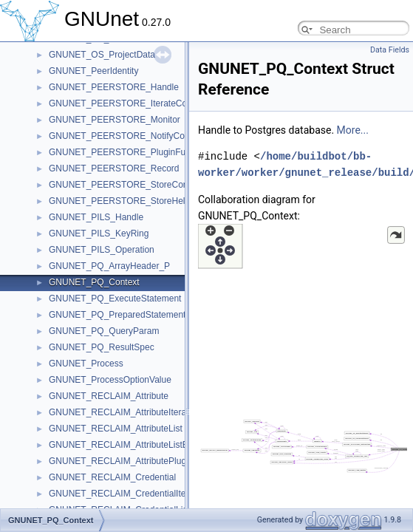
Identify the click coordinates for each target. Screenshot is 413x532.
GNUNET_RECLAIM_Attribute (109, 396)
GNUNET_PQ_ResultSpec (102, 347)
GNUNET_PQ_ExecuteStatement (115, 299)
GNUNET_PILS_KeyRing (99, 233)
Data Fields (390, 50)
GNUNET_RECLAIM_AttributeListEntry (126, 445)
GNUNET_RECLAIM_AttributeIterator (123, 412)
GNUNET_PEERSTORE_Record (114, 168)
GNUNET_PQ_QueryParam (104, 331)
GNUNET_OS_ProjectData (102, 55)
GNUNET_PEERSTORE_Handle (114, 87)
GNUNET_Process (86, 364)
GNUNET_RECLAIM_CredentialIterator (126, 494)
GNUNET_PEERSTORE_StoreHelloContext (136, 201)
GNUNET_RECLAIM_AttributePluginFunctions (140, 461)
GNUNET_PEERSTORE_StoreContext (126, 185)
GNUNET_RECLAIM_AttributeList (116, 429)
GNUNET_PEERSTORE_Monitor (115, 120)
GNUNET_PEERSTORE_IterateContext (127, 103)
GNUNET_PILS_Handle (96, 217)
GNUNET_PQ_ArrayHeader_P (109, 266)
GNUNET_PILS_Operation (102, 250)
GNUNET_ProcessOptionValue (110, 380)
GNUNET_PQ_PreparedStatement (117, 315)
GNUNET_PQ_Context (94, 282)
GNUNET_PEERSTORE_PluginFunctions (131, 152)
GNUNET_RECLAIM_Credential (112, 477)
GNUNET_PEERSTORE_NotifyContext (126, 136)
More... (353, 130)
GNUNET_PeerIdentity (93, 71)
